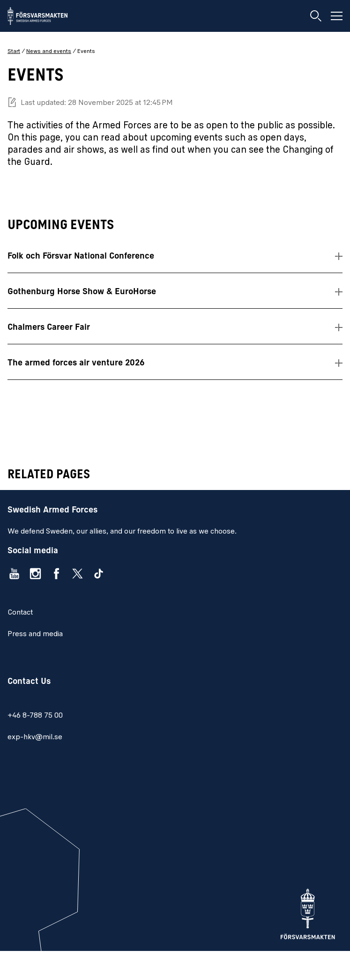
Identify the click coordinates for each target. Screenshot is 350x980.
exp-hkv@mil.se (35, 737)
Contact (20, 613)
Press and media (35, 634)
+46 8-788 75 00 (35, 716)
